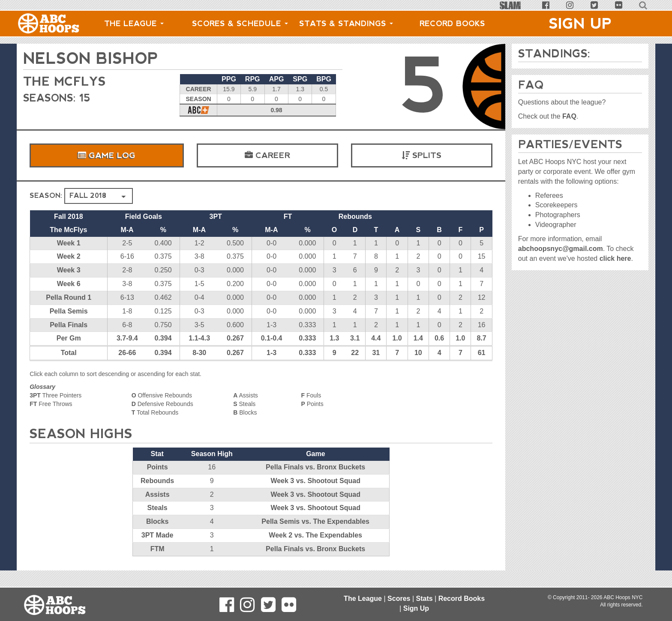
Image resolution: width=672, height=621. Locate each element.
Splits (421, 155)
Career (267, 155)
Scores (399, 599)
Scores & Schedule (240, 24)
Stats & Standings (346, 24)
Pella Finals (69, 325)
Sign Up (580, 24)
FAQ (569, 116)
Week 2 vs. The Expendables (315, 535)
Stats (424, 599)
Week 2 (69, 256)
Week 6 (69, 284)
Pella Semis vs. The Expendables (315, 521)
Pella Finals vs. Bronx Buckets (315, 467)
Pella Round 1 (69, 297)
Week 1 (69, 243)
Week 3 (69, 270)
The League (134, 24)
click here (615, 258)
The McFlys (67, 81)
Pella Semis (69, 311)
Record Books (452, 24)
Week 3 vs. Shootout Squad (315, 481)
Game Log (107, 155)
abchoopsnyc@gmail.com (561, 249)
